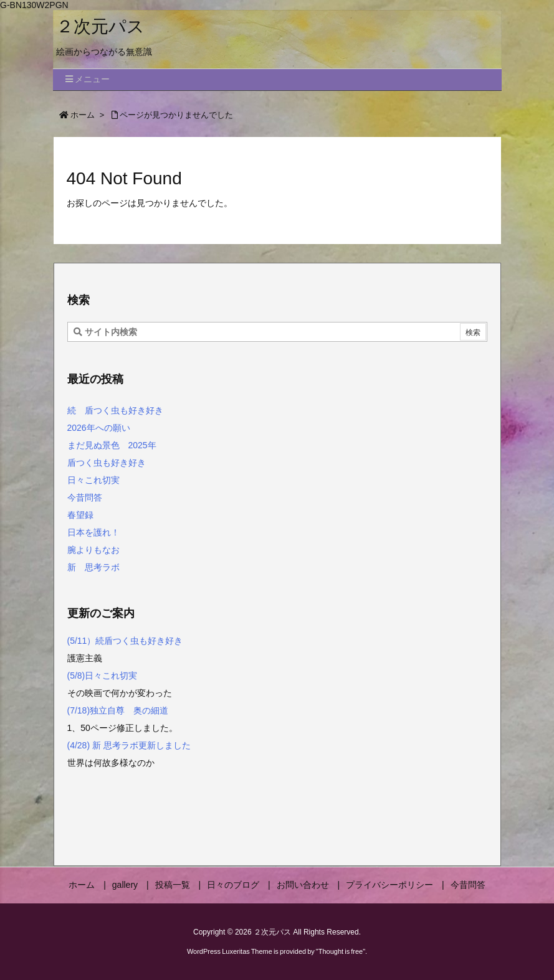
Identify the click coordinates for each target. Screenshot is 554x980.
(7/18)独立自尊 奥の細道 (119, 710)
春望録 (80, 515)
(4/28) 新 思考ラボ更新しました (129, 745)
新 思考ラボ (93, 567)
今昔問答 (85, 497)
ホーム (83, 115)
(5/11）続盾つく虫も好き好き (125, 641)
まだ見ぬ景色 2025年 (112, 445)
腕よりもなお (93, 550)
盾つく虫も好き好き (107, 463)
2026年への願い (99, 428)
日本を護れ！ (93, 532)
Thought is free (341, 951)
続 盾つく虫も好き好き (115, 410)
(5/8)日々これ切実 (103, 676)
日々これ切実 (93, 480)
